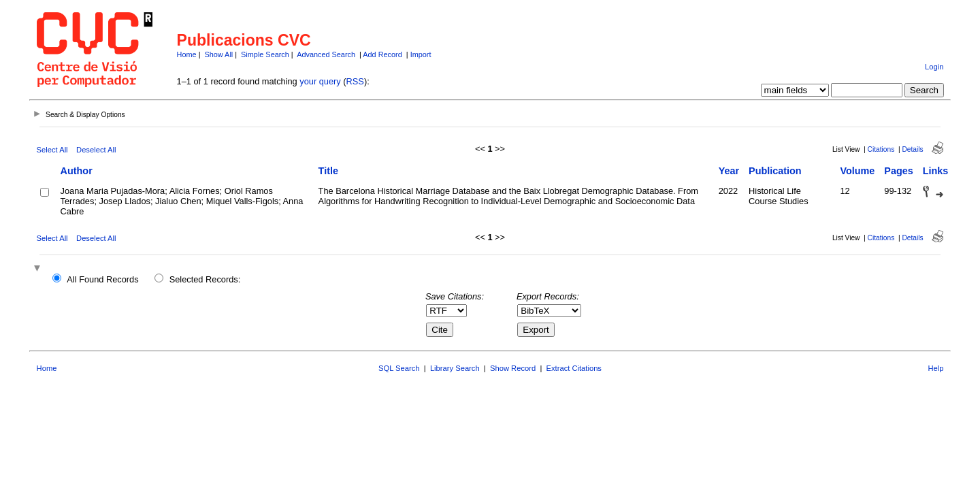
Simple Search (265, 54)
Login (934, 67)
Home (187, 54)
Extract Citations (574, 368)
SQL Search (399, 368)
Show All (219, 54)
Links (936, 171)
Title (328, 171)
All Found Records (102, 279)
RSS (355, 81)
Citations (881, 149)
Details (912, 149)
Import (421, 54)
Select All (52, 150)
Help (935, 368)
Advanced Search (326, 54)
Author (77, 171)
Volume (857, 171)
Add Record (382, 54)
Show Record (513, 368)
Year (729, 171)
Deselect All (96, 150)
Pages (898, 171)
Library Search (455, 368)
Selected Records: (205, 279)
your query (320, 81)
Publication (775, 171)
